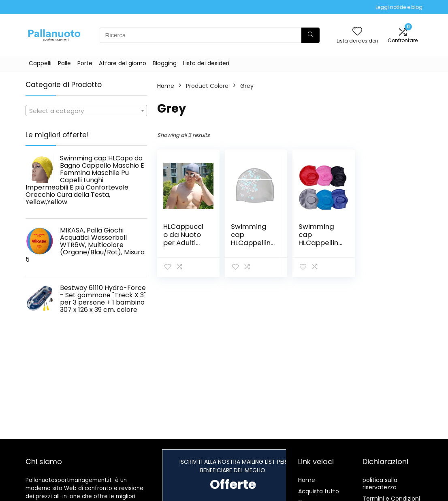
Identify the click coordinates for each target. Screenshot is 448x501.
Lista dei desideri (206, 63)
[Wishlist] (357, 32)
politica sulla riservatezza (380, 484)
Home (166, 86)
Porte (85, 63)
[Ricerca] (310, 35)
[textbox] (86, 111)
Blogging (165, 63)
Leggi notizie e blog (399, 7)
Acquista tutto (319, 491)
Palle (64, 63)
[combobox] (86, 111)
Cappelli (40, 63)
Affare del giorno (123, 63)
